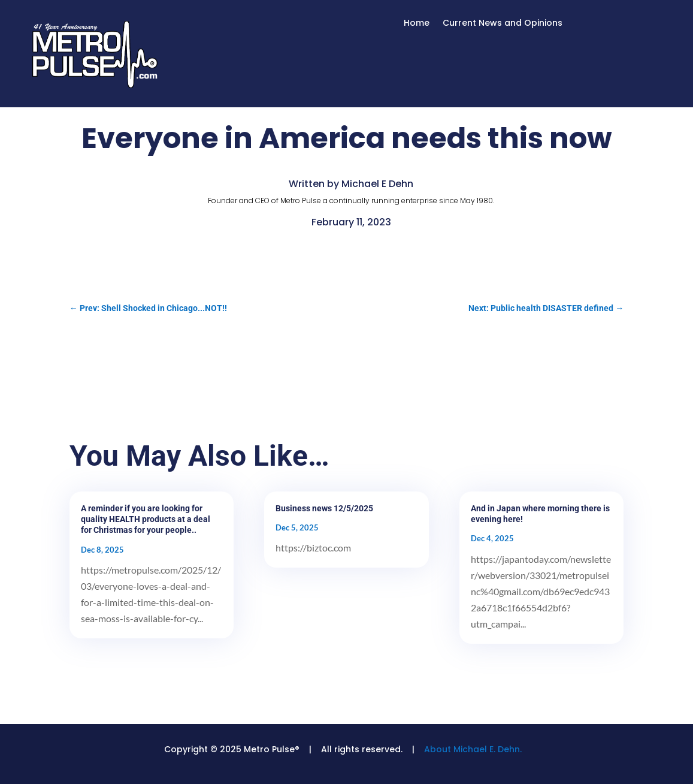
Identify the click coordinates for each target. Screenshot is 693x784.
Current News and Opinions (503, 24)
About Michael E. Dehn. (473, 749)
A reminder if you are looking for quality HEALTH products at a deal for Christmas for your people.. (146, 519)
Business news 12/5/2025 (324, 508)
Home (417, 24)
